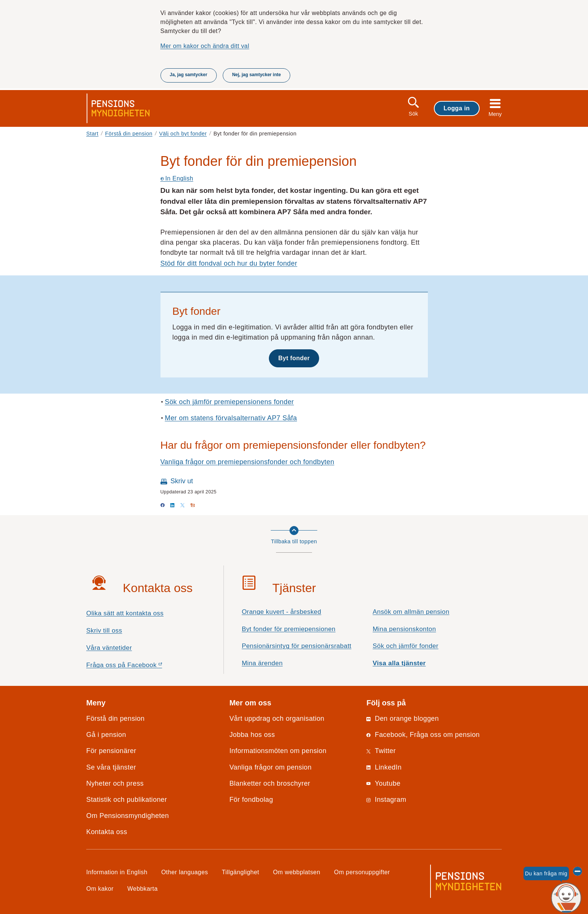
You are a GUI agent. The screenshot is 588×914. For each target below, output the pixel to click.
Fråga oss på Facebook (137, 667)
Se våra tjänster (111, 767)
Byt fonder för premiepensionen (289, 629)
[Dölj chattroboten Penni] (577, 871)
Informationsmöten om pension (278, 751)
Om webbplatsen (297, 872)
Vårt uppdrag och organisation (277, 719)
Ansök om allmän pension (411, 612)
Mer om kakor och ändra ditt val (205, 46)
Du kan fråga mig (546, 873)
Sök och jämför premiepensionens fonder (229, 402)
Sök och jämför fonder (406, 646)
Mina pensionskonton (404, 629)
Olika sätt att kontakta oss (125, 613)
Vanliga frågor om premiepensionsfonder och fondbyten (247, 462)
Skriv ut (182, 481)
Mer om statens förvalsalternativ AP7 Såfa (231, 418)
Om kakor (100, 888)
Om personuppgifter (362, 872)
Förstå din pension (129, 134)
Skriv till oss (104, 631)
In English (177, 178)
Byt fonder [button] (294, 358)
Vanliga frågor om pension (271, 767)
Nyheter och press (115, 783)
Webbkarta (143, 888)
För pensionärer (111, 751)
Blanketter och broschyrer (270, 783)
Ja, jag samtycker (189, 75)
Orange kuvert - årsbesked (282, 612)
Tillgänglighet (241, 872)
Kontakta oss (107, 832)
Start (92, 134)
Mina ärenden (262, 663)
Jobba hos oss (252, 735)
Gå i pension (106, 735)
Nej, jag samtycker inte (256, 75)
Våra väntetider (109, 648)
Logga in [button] (457, 108)
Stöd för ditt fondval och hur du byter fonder (229, 263)
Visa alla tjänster (399, 663)
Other (185, 872)
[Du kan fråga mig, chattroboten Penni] (566, 898)
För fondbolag (251, 800)
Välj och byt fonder (183, 134)
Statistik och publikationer (127, 800)
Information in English (117, 872)
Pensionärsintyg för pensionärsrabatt (297, 646)
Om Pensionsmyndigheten (127, 816)
